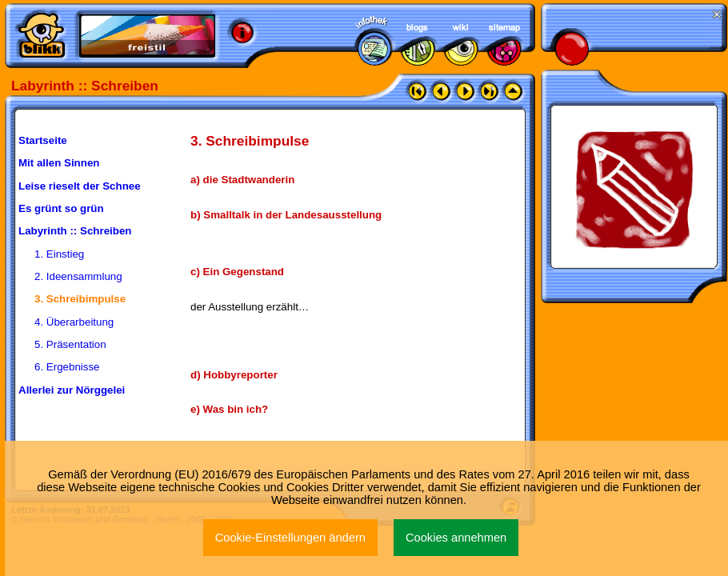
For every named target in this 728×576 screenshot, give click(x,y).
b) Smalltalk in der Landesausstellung (286, 215)
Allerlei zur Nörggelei (72, 390)
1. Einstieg (59, 254)
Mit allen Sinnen (59, 163)
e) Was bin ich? (229, 409)
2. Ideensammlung (78, 276)
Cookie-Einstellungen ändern (290, 538)
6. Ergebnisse (67, 367)
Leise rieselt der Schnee (80, 186)
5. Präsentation (70, 344)
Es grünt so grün (61, 208)
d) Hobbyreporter (234, 375)
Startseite (43, 140)
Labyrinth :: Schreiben (75, 231)
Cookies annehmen (456, 538)
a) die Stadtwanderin (242, 180)
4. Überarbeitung (74, 322)
